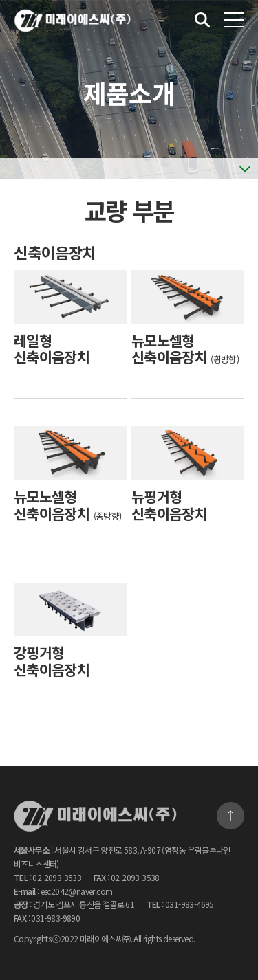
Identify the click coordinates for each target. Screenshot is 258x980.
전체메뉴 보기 (234, 20)
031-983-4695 (190, 904)
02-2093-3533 (57, 877)
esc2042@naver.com (77, 891)
